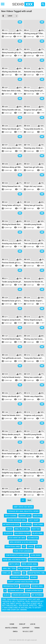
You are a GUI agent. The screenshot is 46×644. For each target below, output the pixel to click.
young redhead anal (17, 520)
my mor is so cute (11, 525)
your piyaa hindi (13, 547)
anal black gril (22, 529)
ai (5, 591)
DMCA (15, 631)
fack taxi (36, 529)
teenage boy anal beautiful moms (23, 511)
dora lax (6, 573)
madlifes (37, 516)
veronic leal (25, 516)
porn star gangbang (23, 551)
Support (26, 628)
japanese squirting (19, 577)
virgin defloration (21, 595)
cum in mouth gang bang (17, 555)
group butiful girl (36, 573)
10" (24, 547)
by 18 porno (37, 595)
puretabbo (38, 525)
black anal (38, 533)
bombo (34, 577)
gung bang (36, 555)
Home (12, 624)
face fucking (11, 516)
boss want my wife (17, 538)
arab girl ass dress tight (14, 560)
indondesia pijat (11, 586)
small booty (38, 569)
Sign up (22, 624)
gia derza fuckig (22, 533)
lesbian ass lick (16, 591)
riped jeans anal (29, 564)
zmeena (17, 573)
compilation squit (34, 591)
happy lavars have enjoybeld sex (23, 582)
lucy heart (34, 520)
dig (24, 573)
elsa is (7, 595)
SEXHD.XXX (20, 640)
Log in (33, 624)
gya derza (26, 525)
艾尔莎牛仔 (8, 533)
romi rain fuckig (36, 560)
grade (9, 529)
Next (29, 500)
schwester (33, 538)
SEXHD (23, 4)
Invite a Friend (11, 628)
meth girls (14, 564)
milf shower (24, 569)
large (30, 547)
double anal (38, 586)
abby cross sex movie (23, 507)
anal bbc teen (9, 569)
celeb (38, 547)
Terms (37, 628)
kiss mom (25, 586)
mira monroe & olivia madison (23, 542)
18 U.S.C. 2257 (28, 631)
